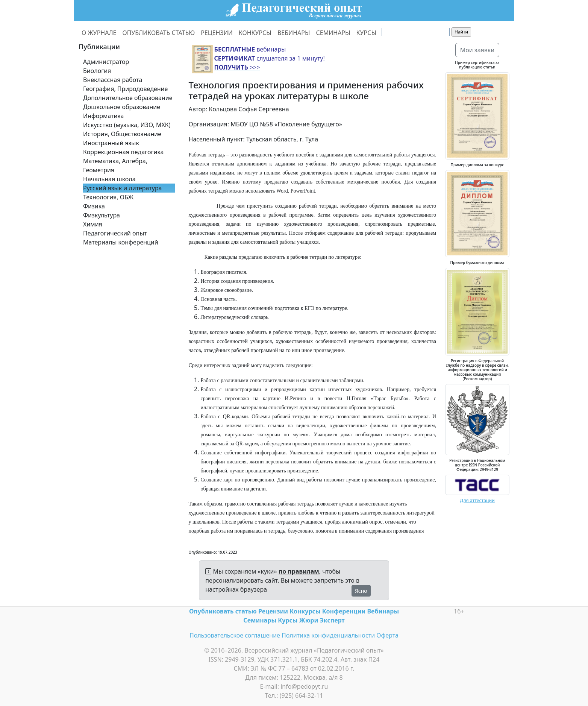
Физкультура (102, 215)
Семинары (260, 620)
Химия (93, 224)
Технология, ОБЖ (108, 197)
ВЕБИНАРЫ (294, 33)
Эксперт (332, 620)
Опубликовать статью (223, 611)
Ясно (361, 591)
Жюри (309, 620)
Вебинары (383, 611)
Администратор (106, 62)
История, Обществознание (122, 134)
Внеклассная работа (113, 80)
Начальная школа (109, 179)
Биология (97, 71)
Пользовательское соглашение (235, 635)
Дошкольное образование (122, 107)
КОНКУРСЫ (255, 33)
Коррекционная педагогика (123, 152)
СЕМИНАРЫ (333, 33)
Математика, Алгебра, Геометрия (115, 165)
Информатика (103, 116)
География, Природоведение (125, 89)
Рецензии (273, 611)
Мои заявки (477, 50)
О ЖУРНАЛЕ (99, 33)
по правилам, (300, 571)
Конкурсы (305, 611)
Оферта (387, 635)
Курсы (288, 620)
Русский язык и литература (123, 188)
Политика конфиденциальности (328, 635)
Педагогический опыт (115, 233)
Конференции (344, 611)
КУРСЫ (366, 33)
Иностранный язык (111, 143)
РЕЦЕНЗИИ (217, 33)
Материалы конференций (121, 242)
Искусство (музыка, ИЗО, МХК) (127, 125)
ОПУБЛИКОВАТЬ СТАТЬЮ (159, 33)
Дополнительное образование (128, 98)
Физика (94, 206)
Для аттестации (477, 500)
